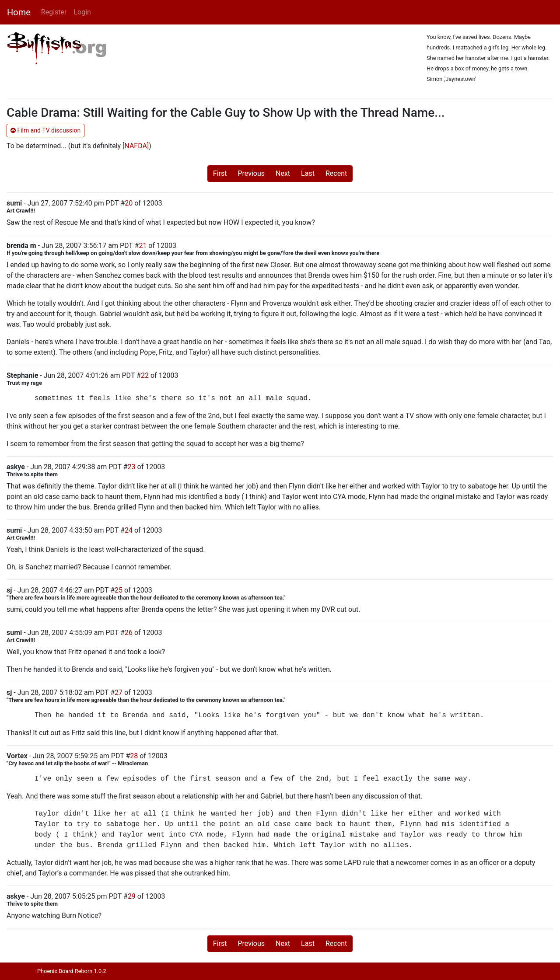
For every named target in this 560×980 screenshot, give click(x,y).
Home (19, 12)
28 (134, 756)
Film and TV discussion (45, 130)
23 (132, 467)
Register (54, 12)
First (220, 173)
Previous (251, 173)
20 (129, 203)
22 (145, 375)
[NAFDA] (136, 146)
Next (283, 173)
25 (119, 590)
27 (119, 692)
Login (82, 12)
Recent (336, 173)
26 (129, 633)
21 (143, 246)
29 (132, 896)
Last (308, 173)
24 (129, 530)
